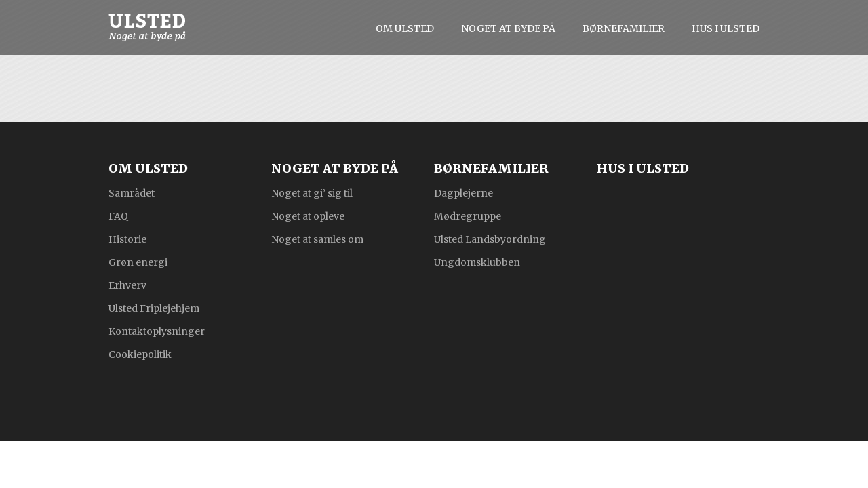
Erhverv (127, 285)
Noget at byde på (508, 28)
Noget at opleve (308, 216)
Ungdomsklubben (477, 262)
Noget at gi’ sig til (312, 192)
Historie (127, 239)
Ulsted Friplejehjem (154, 308)
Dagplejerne (463, 192)
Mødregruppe (468, 216)
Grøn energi (138, 262)
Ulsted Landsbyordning (490, 239)
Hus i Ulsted (726, 28)
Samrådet (132, 192)
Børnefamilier (624, 28)
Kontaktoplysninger (157, 331)
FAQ (118, 216)
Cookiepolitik (140, 354)
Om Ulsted (405, 28)
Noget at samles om (317, 239)
